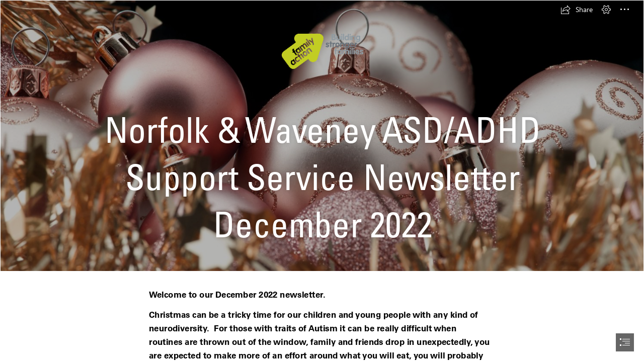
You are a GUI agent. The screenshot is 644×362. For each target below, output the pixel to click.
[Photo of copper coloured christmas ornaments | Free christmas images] (322, 136)
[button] (577, 10)
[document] (322, 181)
